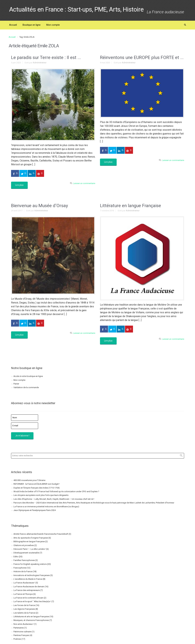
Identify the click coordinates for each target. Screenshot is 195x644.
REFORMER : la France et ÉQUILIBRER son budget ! (37, 484)
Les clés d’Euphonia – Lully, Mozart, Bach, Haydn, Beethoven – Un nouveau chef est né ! (54, 499)
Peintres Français (21, 635)
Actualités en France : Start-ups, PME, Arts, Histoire (76, 9)
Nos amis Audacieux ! (23, 624)
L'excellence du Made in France (28, 579)
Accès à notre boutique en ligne (28, 376)
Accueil (12, 37)
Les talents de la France (24, 613)
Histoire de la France (23, 571)
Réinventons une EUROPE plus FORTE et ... (142, 57)
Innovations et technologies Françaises (32, 575)
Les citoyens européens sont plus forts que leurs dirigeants (41, 495)
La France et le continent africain (28, 598)
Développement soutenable (26, 553)
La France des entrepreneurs (27, 590)
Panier (16, 384)
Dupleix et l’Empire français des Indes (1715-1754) (37, 488)
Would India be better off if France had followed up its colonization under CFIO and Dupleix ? (56, 491)
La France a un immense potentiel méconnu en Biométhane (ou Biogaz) (46, 507)
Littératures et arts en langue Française (31, 617)
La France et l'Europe (23, 594)
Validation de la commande (26, 387)
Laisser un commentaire (84, 183)
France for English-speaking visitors (30, 564)
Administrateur (39, 63)
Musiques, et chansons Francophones (31, 620)
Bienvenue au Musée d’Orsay (39, 206)
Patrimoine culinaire (22, 632)
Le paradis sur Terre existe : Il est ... (46, 57)
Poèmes (17, 639)
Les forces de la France (24, 605)
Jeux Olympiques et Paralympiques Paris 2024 (35, 510)
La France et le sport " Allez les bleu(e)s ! (32, 601)
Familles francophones (24, 560)
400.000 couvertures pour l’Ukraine (29, 480)
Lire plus (19, 185)
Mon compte (19, 380)
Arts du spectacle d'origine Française (31, 538)
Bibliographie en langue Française (29, 541)
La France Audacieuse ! (24, 583)
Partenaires (19, 628)
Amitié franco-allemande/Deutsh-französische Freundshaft (41, 534)
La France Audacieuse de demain (29, 587)
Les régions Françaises (24, 609)
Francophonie (20, 568)
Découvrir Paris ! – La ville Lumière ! (30, 549)
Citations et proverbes (24, 545)
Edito (16, 557)
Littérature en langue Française (131, 206)
